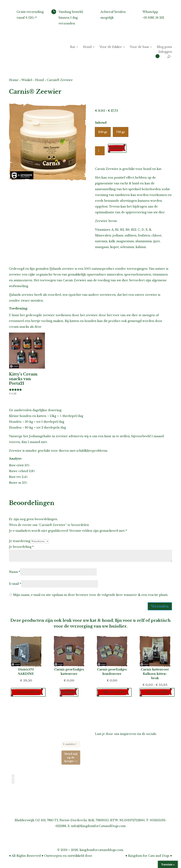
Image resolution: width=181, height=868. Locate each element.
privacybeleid (42, 792)
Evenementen (20, 783)
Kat (73, 47)
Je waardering (20, 541)
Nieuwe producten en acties (27, 780)
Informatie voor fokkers (113, 773)
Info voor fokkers (22, 777)
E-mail (15, 584)
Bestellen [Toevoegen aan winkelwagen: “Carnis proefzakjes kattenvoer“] (69, 692)
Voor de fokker (111, 47)
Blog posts (164, 47)
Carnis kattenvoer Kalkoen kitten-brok (155, 674)
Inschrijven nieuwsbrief (113, 778)
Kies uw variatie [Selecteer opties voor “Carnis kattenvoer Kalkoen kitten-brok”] (158, 692)
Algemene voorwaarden (113, 807)
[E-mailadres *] (71, 744)
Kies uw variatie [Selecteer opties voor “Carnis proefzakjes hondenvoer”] (115, 692)
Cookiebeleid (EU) (109, 802)
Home (14, 80)
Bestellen (117, 148)
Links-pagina (105, 767)
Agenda (101, 761)
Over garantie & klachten (114, 790)
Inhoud (101, 123)
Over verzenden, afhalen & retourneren (125, 784)
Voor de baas (139, 47)
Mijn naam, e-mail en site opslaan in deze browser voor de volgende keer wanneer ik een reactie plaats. (91, 595)
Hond (87, 47)
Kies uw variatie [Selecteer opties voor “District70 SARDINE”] (29, 692)
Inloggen (165, 52)
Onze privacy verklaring (113, 796)
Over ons (102, 755)
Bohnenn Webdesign (109, 856)
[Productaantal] (100, 151)
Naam (15, 572)
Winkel (27, 80)
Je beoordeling (21, 547)
